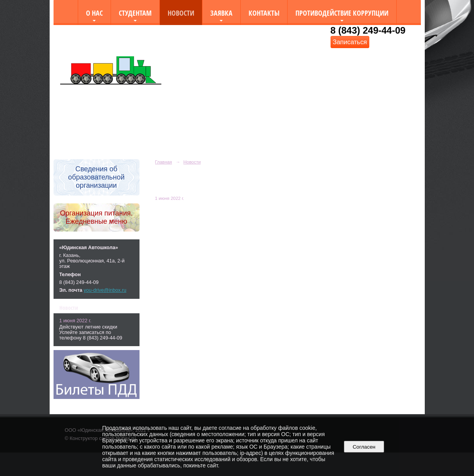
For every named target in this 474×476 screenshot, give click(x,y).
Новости (181, 13)
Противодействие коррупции (342, 13)
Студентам (135, 13)
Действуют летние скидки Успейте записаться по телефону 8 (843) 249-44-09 (91, 332)
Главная (164, 162)
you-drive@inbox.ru (105, 290)
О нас (94, 13)
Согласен (364, 447)
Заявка (221, 13)
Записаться (350, 42)
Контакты (264, 13)
